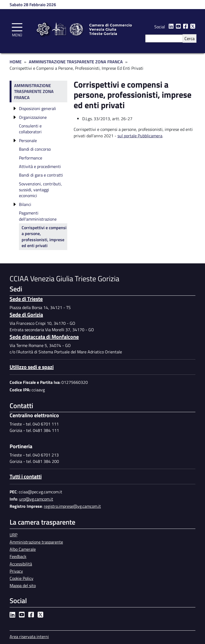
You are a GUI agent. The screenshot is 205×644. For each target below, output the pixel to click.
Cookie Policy (21, 578)
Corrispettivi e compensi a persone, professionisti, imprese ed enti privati (44, 237)
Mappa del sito (23, 586)
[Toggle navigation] (17, 29)
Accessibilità (21, 564)
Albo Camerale (23, 549)
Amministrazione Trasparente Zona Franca (76, 62)
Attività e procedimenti (40, 166)
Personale (28, 140)
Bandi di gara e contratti (41, 175)
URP (13, 535)
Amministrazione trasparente (36, 542)
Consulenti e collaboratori (30, 129)
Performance (31, 158)
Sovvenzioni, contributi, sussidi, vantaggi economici (40, 190)
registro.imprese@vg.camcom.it (72, 506)
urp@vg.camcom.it (36, 499)
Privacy (16, 571)
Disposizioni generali (38, 108)
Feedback (18, 556)
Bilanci (25, 204)
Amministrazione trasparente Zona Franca (34, 91)
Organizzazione (33, 117)
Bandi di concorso (35, 149)
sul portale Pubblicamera (140, 136)
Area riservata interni (29, 637)
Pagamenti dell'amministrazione (38, 216)
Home (16, 62)
